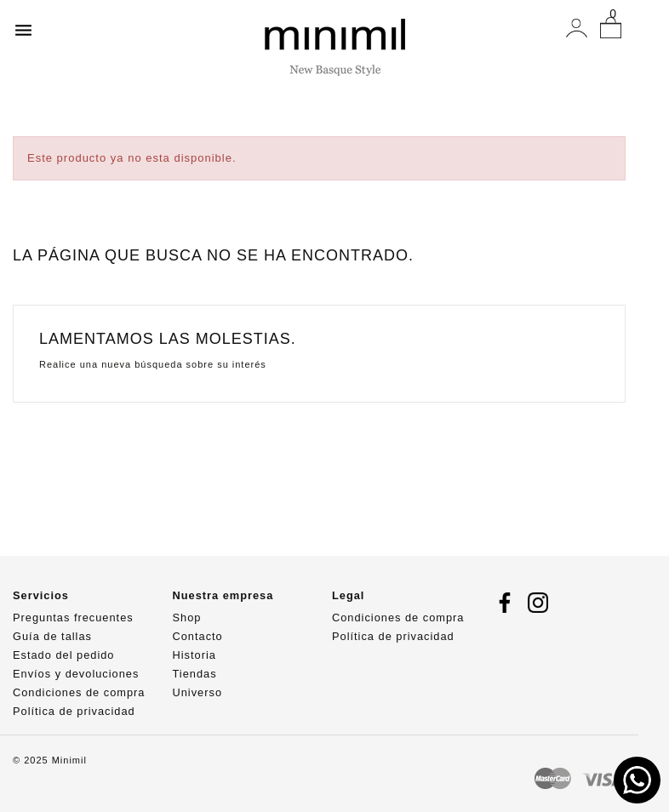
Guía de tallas (52, 636)
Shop (187, 618)
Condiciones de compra (79, 692)
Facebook (505, 603)
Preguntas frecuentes (73, 618)
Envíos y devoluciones (76, 674)
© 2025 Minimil (50, 760)
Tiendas (195, 674)
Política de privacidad (74, 711)
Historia (194, 655)
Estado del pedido (63, 655)
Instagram (538, 603)
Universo (198, 692)
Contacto (198, 636)
